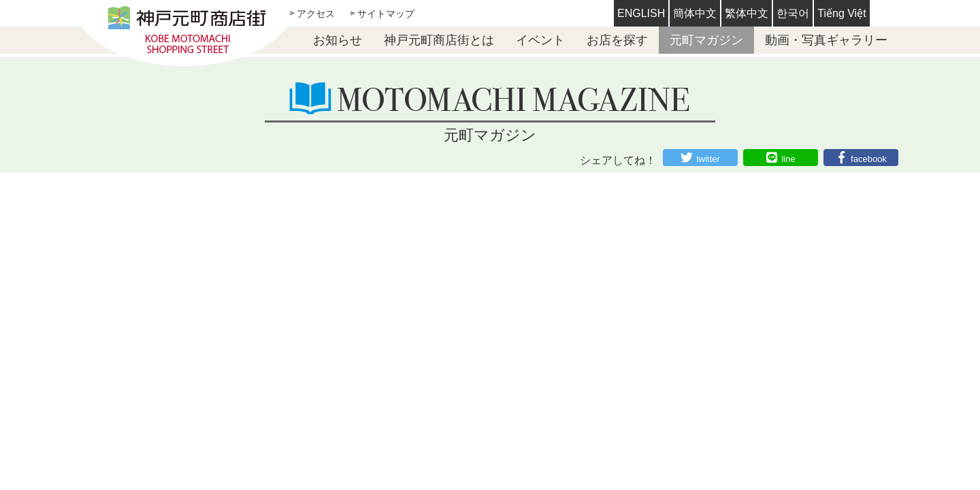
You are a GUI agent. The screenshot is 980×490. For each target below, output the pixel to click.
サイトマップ (386, 14)
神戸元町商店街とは (439, 40)
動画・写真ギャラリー (826, 40)
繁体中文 (747, 13)
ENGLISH (641, 13)
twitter (708, 159)
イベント (540, 40)
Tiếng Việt (842, 13)
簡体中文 (695, 13)
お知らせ (338, 40)
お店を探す (617, 40)
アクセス (316, 14)
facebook (869, 159)
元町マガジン (706, 40)
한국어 (793, 13)
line (788, 159)
